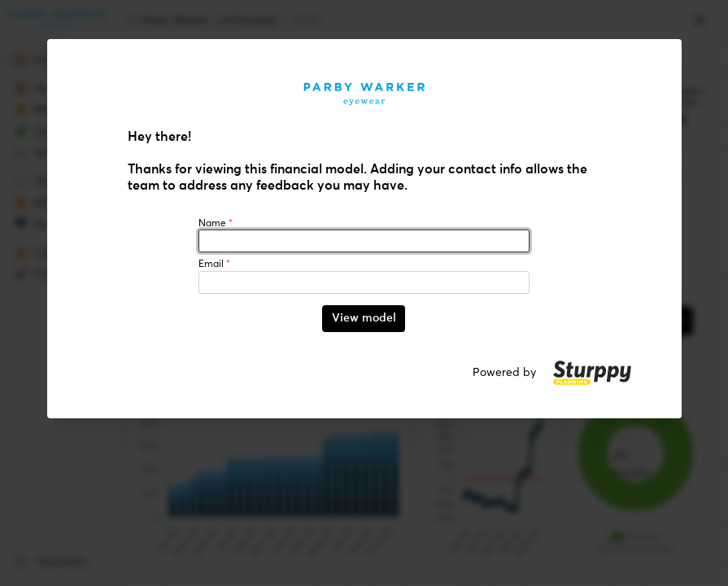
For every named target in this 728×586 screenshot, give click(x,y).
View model (364, 318)
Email (214, 264)
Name (216, 223)
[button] (592, 372)
